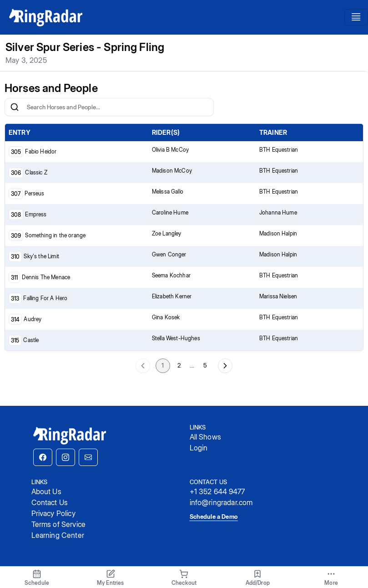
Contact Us (50, 502)
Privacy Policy (53, 513)
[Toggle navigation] (356, 17)
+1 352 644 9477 (217, 491)
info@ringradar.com (221, 502)
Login (199, 448)
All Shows (205, 437)
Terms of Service (59, 524)
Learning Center (58, 535)
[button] (43, 457)
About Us (46, 491)
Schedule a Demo (214, 516)
